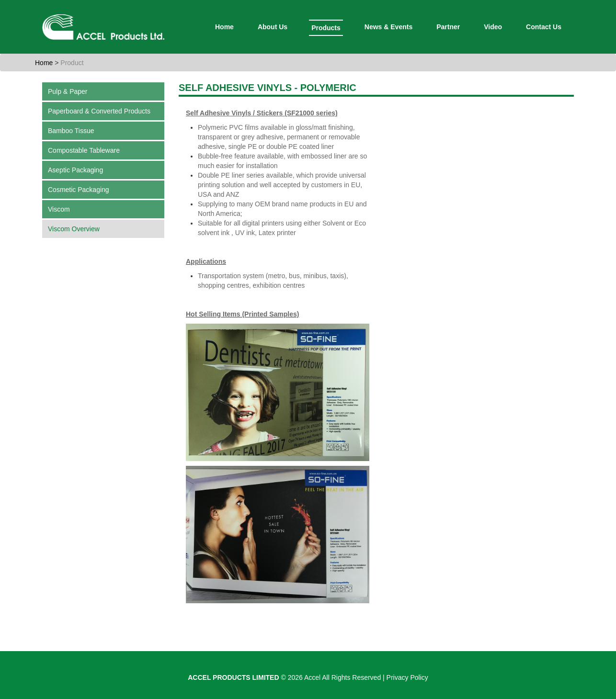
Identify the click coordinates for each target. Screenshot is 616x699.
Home (224, 27)
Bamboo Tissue (71, 131)
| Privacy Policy (405, 677)
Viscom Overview (74, 229)
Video (493, 27)
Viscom (59, 209)
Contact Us (544, 27)
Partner (448, 27)
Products (326, 28)
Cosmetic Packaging (79, 190)
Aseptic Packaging (75, 170)
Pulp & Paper (68, 91)
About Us (273, 27)
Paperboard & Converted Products (99, 111)
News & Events (388, 27)
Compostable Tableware (84, 150)
